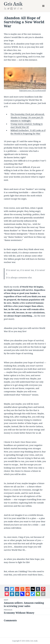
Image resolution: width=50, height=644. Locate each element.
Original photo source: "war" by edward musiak (33, 91)
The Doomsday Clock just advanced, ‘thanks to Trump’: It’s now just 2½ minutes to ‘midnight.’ (28, 117)
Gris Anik (13, 4)
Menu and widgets (43, 9)
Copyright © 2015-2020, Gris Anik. (25, 641)
